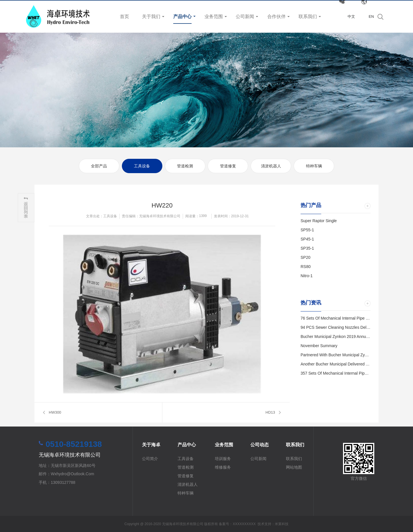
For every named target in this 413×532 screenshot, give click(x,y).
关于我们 (151, 16)
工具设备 (142, 166)
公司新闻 (245, 16)
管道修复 (228, 166)
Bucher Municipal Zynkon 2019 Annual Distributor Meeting (352, 337)
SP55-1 (307, 230)
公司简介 (150, 459)
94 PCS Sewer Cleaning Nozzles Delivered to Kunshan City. (354, 327)
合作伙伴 (276, 16)
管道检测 (185, 166)
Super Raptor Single (319, 221)
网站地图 (294, 467)
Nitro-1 (307, 276)
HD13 (270, 412)
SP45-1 (307, 239)
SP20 (305, 257)
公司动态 (260, 445)
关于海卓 (151, 445)
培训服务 (223, 459)
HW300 (55, 412)
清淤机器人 (271, 166)
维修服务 (223, 467)
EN (371, 16)
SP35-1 (307, 248)
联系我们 (308, 16)
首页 (124, 16)
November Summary (319, 346)
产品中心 (182, 16)
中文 (351, 16)
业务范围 (214, 16)
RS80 (306, 267)
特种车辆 (314, 166)
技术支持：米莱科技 (273, 524)
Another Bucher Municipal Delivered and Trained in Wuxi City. (355, 364)
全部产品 (99, 166)
